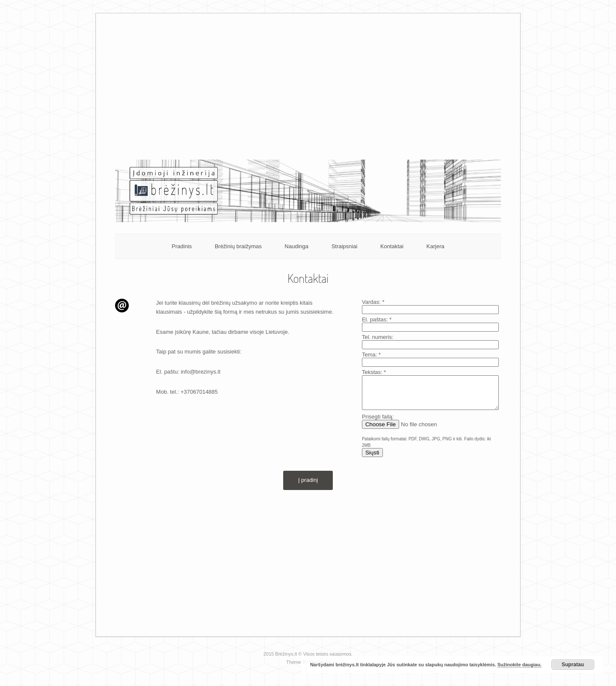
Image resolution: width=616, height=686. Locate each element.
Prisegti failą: (378, 423)
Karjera (435, 246)
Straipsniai (345, 246)
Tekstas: (374, 372)
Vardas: (373, 302)
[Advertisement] (308, 91)
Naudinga (296, 246)
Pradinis (182, 246)
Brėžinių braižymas (238, 246)
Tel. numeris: (378, 337)
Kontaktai (392, 246)
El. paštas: (377, 319)
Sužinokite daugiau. (520, 665)
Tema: (371, 355)
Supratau (573, 665)
